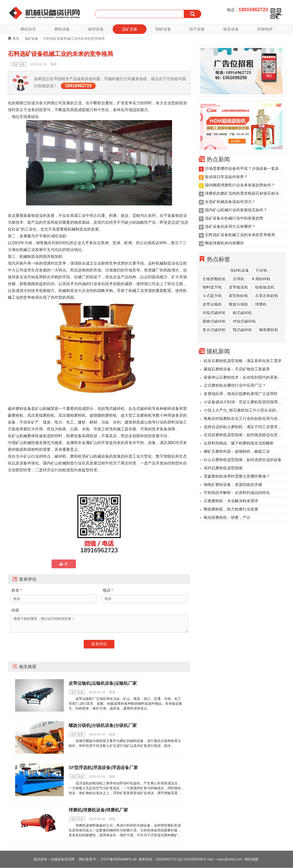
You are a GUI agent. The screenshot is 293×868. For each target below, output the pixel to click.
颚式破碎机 (242, 330)
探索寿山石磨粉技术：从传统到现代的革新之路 (244, 378)
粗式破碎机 (242, 313)
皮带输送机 (238, 288)
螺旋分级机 (238, 304)
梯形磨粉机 (269, 330)
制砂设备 (163, 29)
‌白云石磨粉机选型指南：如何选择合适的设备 (243, 460)
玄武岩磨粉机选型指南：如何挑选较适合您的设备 (244, 435)
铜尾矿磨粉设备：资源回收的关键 (233, 485)
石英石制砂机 (267, 296)
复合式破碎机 (214, 330)
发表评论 (99, 644)
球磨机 (261, 304)
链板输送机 (265, 288)
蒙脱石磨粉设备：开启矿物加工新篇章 (237, 369)
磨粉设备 (62, 29)
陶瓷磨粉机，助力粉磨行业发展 (231, 509)
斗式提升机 (212, 296)
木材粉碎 (265, 29)
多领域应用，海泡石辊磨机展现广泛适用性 (241, 394)
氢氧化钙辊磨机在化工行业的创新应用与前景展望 (244, 419)
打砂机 (262, 271)
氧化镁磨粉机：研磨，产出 (227, 518)
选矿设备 (130, 29)
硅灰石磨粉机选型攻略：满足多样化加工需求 (243, 361)
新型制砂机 (238, 296)
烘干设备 (197, 29)
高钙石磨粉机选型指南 (223, 468)
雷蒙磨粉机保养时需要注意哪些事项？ (237, 477)
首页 (14, 39)
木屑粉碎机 (261, 279)
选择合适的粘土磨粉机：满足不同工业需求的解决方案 (244, 427)
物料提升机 (212, 288)
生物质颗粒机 (214, 279)
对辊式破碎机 (214, 313)
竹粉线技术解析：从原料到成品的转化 (237, 493)
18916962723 (78, 86)
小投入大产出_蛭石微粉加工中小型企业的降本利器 (244, 410)
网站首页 (28, 29)
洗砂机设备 (239, 271)
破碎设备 (96, 29)
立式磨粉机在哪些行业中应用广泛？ (235, 386)
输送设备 (231, 29)
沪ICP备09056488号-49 (119, 859)
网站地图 (251, 859)
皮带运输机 (212, 304)
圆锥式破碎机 (214, 322)
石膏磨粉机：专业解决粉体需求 (231, 501)
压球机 (238, 279)
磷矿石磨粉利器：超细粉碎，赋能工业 (237, 452)
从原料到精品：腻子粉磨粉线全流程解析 (239, 444)
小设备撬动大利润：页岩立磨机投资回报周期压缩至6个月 (244, 402)
